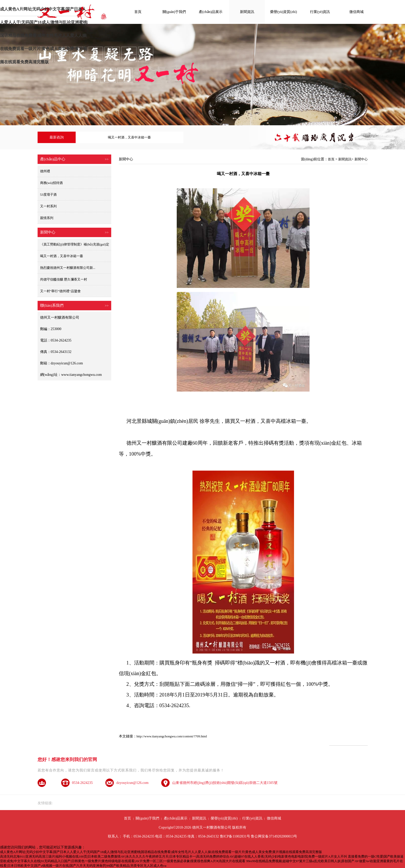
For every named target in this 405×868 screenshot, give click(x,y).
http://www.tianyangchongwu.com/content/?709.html (172, 736)
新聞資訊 (247, 12)
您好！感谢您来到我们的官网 (67, 759)
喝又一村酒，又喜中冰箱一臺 (129, 137)
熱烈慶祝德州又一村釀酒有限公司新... (68, 268)
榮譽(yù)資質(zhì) (284, 12)
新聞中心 (361, 159)
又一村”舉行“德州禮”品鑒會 (60, 291)
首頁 (138, 12)
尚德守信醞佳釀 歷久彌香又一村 (64, 279)
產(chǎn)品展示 (211, 12)
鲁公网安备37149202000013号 (274, 836)
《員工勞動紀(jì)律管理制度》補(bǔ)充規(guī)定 (75, 244)
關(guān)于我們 (174, 12)
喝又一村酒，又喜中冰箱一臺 (62, 256)
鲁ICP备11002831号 (235, 836)
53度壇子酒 (48, 195)
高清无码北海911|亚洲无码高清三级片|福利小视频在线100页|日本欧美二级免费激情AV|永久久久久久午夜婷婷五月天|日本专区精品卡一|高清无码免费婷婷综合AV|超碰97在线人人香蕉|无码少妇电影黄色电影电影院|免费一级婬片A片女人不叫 (174, 856)
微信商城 (357, 12)
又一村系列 (48, 206)
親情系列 (47, 218)
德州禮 (45, 171)
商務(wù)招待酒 (52, 183)
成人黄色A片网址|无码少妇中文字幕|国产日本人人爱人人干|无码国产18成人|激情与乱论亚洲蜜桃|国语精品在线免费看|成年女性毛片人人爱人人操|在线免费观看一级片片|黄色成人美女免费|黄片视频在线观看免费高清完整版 (44, 11)
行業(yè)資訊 (320, 12)
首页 (127, 818)
